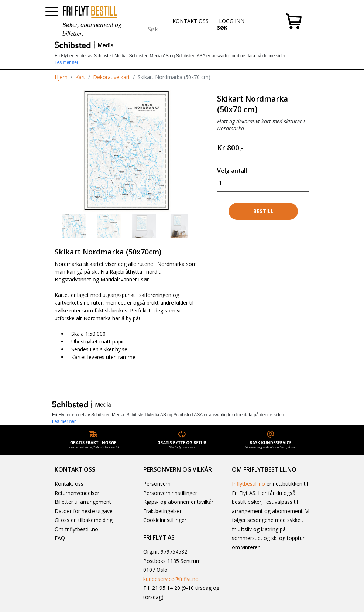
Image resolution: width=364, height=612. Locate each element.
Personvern (157, 484)
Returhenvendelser (77, 493)
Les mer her (66, 62)
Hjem (61, 77)
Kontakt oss (69, 484)
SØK (222, 28)
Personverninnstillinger (170, 493)
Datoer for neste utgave (84, 511)
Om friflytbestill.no (76, 529)
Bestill (263, 211)
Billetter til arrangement (83, 502)
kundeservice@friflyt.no (171, 579)
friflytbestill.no (248, 484)
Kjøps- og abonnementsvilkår (178, 502)
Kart (80, 77)
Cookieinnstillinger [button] (165, 520)
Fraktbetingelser (162, 511)
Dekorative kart (111, 77)
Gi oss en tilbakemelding (84, 520)
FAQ (60, 538)
